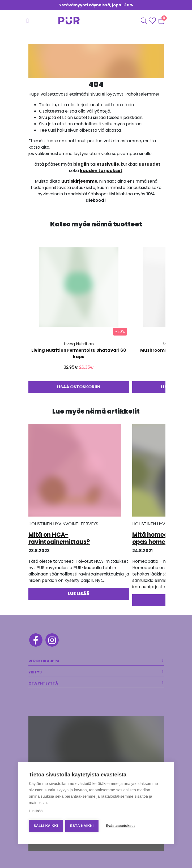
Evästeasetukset (120, 826)
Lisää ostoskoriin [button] (79, 387)
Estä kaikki (82, 826)
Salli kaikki (46, 826)
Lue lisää (36, 811)
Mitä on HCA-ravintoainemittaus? (59, 538)
